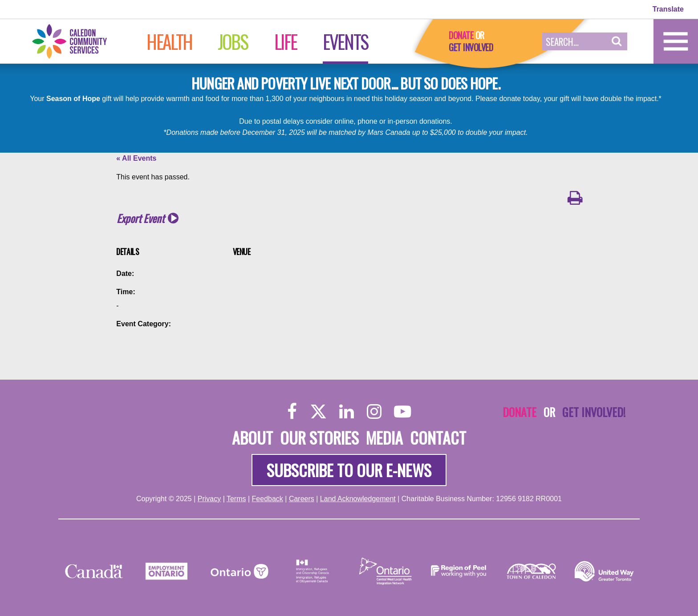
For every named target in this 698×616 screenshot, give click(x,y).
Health (169, 41)
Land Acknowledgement (358, 499)
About (252, 437)
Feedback (268, 499)
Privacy (209, 499)
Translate (668, 9)
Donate (461, 35)
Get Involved (471, 47)
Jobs (233, 41)
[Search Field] (574, 41)
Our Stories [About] (319, 437)
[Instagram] (374, 411)
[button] (617, 41)
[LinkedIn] (347, 411)
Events (345, 41)
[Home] (79, 41)
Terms (236, 499)
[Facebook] (292, 411)
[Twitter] (318, 411)
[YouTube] (402, 411)
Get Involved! (594, 412)
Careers (302, 499)
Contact (438, 437)
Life (286, 41)
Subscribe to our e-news (349, 470)
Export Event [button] (140, 218)
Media (384, 437)
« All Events (136, 158)
